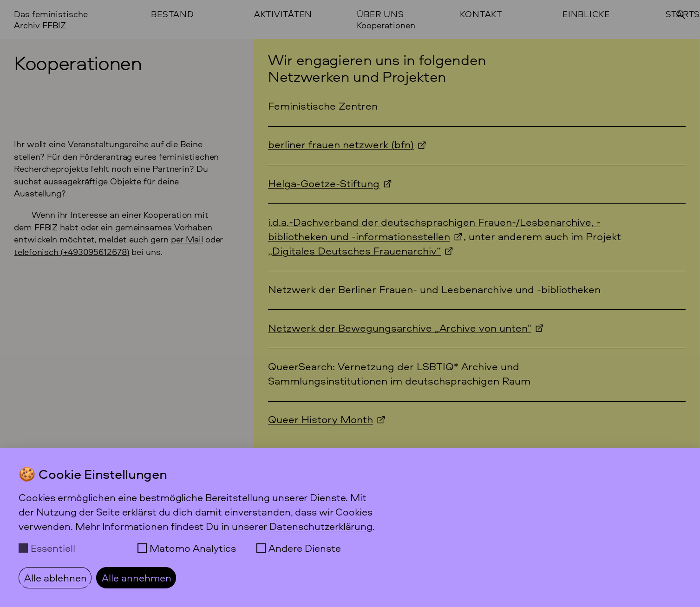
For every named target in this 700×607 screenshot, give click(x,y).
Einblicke (586, 14)
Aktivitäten (283, 14)
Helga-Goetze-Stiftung (324, 183)
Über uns (380, 14)
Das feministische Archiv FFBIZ (51, 20)
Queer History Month (321, 419)
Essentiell (53, 548)
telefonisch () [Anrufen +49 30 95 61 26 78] (72, 252)
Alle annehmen (137, 578)
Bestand (172, 14)
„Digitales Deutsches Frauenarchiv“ (354, 251)
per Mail (187, 239)
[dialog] (350, 527)
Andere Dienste (305, 548)
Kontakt (481, 14)
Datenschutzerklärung (321, 526)
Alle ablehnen (56, 578)
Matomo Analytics (193, 548)
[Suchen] (681, 15)
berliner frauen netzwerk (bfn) (341, 144)
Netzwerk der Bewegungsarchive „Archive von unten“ (400, 328)
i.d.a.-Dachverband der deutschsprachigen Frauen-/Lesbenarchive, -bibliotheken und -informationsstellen (434, 229)
